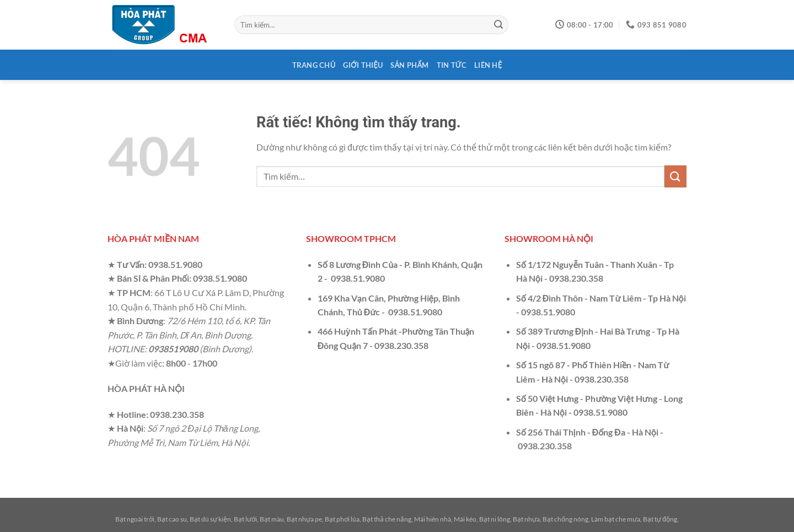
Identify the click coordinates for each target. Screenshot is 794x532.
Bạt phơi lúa (342, 519)
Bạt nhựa (526, 519)
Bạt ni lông (495, 519)
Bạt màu (272, 519)
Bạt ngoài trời (135, 519)
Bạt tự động (660, 519)
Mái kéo (465, 519)
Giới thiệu (363, 65)
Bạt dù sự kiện (210, 519)
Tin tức (452, 65)
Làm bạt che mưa (616, 519)
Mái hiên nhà (433, 519)
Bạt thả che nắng (387, 519)
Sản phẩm (409, 65)
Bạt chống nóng (565, 519)
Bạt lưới (245, 519)
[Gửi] (498, 25)
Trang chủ (314, 65)
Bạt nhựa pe (304, 519)
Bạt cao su (172, 519)
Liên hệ (488, 65)
